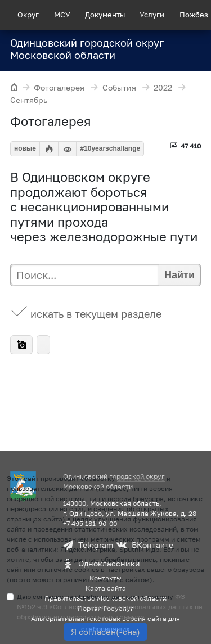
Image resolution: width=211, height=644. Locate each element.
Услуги (152, 15)
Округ (28, 15)
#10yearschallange (110, 148)
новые (25, 148)
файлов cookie (141, 478)
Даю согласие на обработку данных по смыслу (110, 607)
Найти (179, 275)
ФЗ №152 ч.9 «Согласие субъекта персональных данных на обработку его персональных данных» (110, 607)
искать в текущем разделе (96, 314)
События (111, 88)
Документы (105, 15)
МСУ (62, 15)
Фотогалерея (51, 88)
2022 (155, 88)
